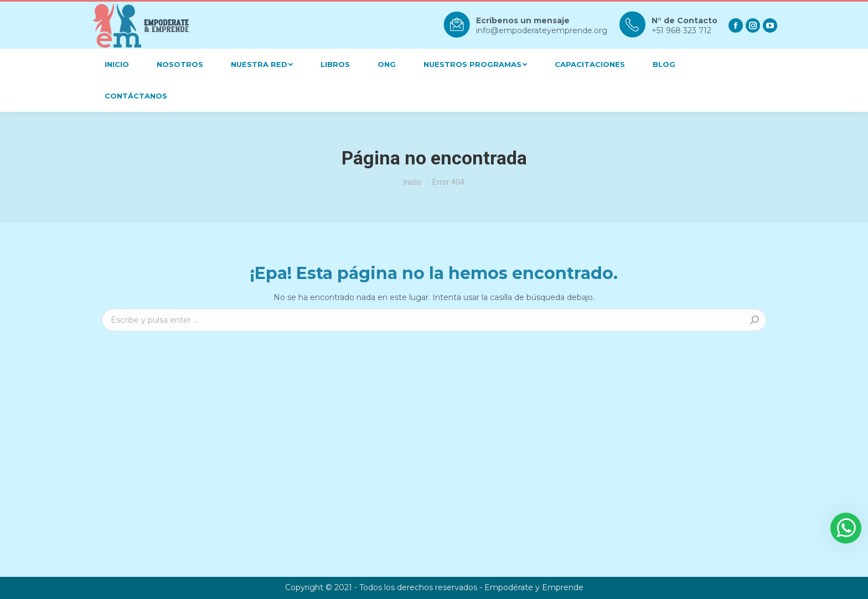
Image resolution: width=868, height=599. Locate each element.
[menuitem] (117, 64)
